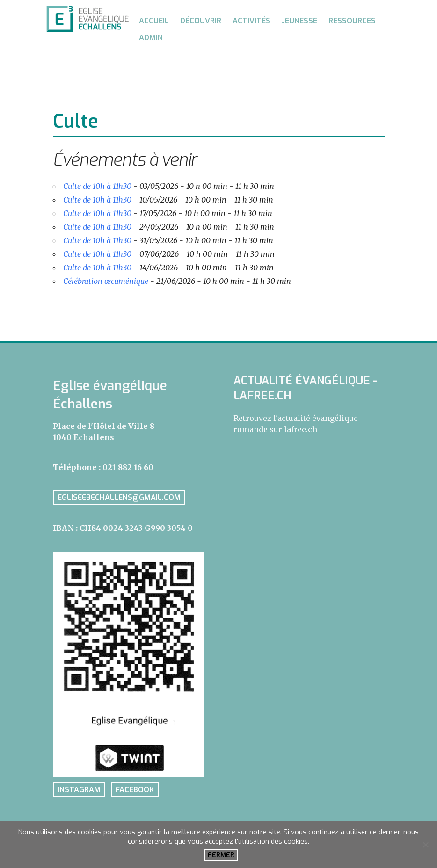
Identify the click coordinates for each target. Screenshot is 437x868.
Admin (151, 38)
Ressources (352, 21)
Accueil (154, 21)
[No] (425, 845)
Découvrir (201, 21)
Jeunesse (299, 21)
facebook (135, 790)
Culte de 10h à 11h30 (97, 186)
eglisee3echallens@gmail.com (119, 497)
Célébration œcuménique (106, 281)
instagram (79, 790)
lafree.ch (301, 429)
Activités (251, 21)
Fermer (221, 855)
